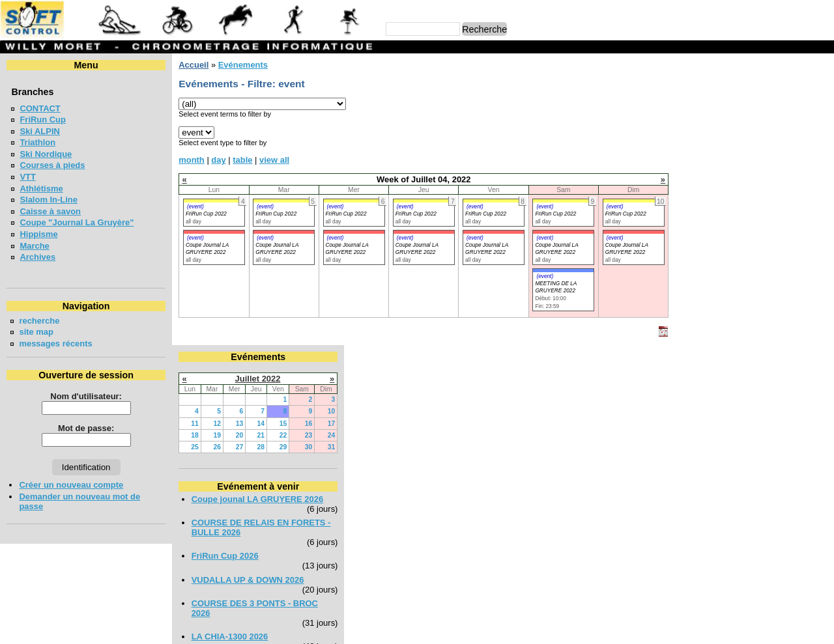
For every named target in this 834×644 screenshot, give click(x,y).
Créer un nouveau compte (71, 485)
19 (711, 144)
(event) (190, 206)
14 (753, 132)
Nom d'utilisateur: (83, 396)
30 (799, 155)
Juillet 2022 (750, 87)
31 (821, 155)
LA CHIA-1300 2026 (725, 345)
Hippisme (38, 234)
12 (711, 132)
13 (732, 132)
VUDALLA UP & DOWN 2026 (742, 288)
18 (689, 144)
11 (689, 132)
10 (821, 119)
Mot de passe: (83, 428)
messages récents (55, 343)
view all (269, 160)
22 (775, 144)
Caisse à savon (50, 211)
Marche (34, 246)
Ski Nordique (46, 154)
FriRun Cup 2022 (201, 214)
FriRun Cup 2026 (720, 264)
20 (732, 144)
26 (711, 155)
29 (775, 155)
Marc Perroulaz (480, 627)
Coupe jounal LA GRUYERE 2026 (752, 207)
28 (753, 155)
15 (775, 132)
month (186, 160)
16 (799, 132)
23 (799, 144)
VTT (27, 177)
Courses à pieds (52, 165)
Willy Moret (392, 627)
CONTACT (40, 108)
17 (821, 132)
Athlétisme (41, 189)
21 (753, 144)
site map (36, 332)
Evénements (237, 65)
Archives (37, 257)
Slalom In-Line (49, 200)
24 (821, 144)
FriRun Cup (43, 119)
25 (689, 155)
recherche (39, 321)
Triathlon (37, 142)
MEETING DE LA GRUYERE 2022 (549, 287)
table (237, 160)
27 (732, 155)
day (213, 160)
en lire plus (805, 442)
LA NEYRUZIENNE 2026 (734, 368)
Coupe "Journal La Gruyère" (77, 222)
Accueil (188, 65)
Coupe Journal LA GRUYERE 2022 (202, 248)
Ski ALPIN (39, 131)
